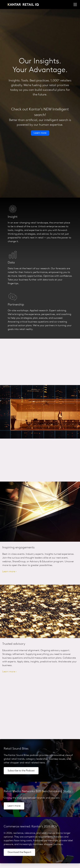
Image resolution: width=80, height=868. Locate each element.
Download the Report (19, 852)
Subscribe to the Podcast (21, 771)
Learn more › (9, 572)
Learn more (14, 806)
